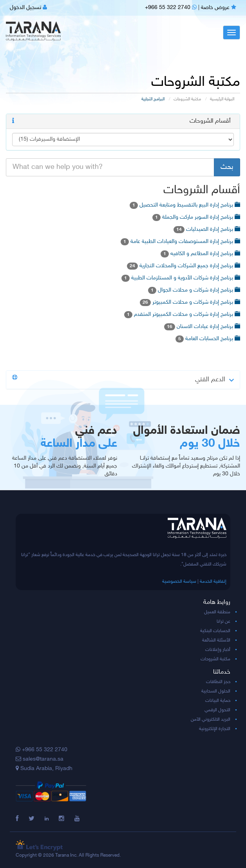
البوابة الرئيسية (222, 99)
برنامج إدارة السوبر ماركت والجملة (196, 217)
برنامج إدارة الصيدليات (207, 229)
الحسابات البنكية (215, 631)
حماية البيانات (218, 701)
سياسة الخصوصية (179, 582)
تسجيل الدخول (28, 8)
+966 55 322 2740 (171, 8)
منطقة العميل (217, 612)
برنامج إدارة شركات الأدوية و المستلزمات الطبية (181, 278)
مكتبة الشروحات (187, 99)
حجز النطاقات (218, 682)
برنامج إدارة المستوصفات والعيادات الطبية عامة (180, 242)
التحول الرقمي (217, 710)
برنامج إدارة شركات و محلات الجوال (194, 290)
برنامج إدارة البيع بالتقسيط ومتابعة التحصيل (185, 205)
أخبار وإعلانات (218, 650)
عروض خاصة (219, 8)
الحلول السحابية (216, 691)
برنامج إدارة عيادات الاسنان (202, 327)
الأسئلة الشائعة (216, 640)
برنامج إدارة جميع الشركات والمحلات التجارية (184, 266)
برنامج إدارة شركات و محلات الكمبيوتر (190, 302)
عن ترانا (223, 622)
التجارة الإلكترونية (215, 729)
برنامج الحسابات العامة (208, 339)
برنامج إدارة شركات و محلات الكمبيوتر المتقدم (182, 314)
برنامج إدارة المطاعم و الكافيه (200, 254)
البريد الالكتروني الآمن (211, 719)
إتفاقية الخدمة (213, 582)
